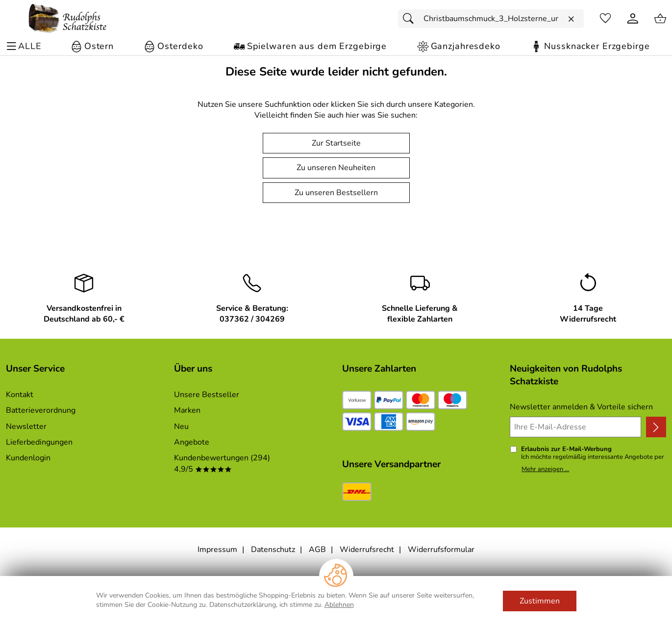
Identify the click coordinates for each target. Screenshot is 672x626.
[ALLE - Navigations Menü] (25, 46)
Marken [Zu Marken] (187, 410)
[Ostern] (92, 46)
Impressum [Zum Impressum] (217, 550)
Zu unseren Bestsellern (336, 193)
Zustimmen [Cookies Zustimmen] (540, 601)
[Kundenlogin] (633, 19)
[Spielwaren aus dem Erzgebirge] (310, 46)
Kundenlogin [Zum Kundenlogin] (28, 458)
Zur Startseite (336, 143)
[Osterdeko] (173, 46)
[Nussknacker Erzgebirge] (590, 46)
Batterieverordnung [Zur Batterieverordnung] (41, 410)
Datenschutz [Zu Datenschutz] (273, 550)
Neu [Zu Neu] (181, 426)
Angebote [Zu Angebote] (192, 442)
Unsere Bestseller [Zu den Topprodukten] (207, 395)
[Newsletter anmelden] (656, 427)
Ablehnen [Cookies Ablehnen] (339, 605)
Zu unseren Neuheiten (336, 168)
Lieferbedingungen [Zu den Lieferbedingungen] (39, 442)
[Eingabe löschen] (571, 19)
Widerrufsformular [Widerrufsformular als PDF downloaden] (441, 550)
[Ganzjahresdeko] (459, 46)
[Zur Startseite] (68, 19)
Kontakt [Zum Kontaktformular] (20, 395)
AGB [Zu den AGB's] (317, 550)
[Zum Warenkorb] (660, 19)
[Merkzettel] (605, 19)
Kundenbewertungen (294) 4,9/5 (222, 463)
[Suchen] (411, 19)
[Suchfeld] (491, 19)
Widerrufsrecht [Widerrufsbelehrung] (367, 550)
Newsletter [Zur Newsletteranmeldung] (26, 426)
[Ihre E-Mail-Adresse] (575, 427)
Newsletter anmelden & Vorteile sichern (581, 407)
